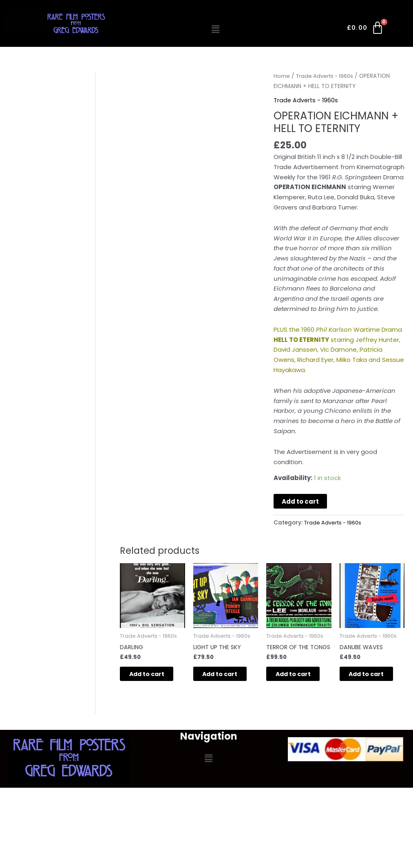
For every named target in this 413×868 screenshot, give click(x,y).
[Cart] (366, 29)
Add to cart (300, 501)
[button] (216, 29)
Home (282, 76)
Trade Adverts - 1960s (327, 76)
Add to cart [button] (147, 680)
